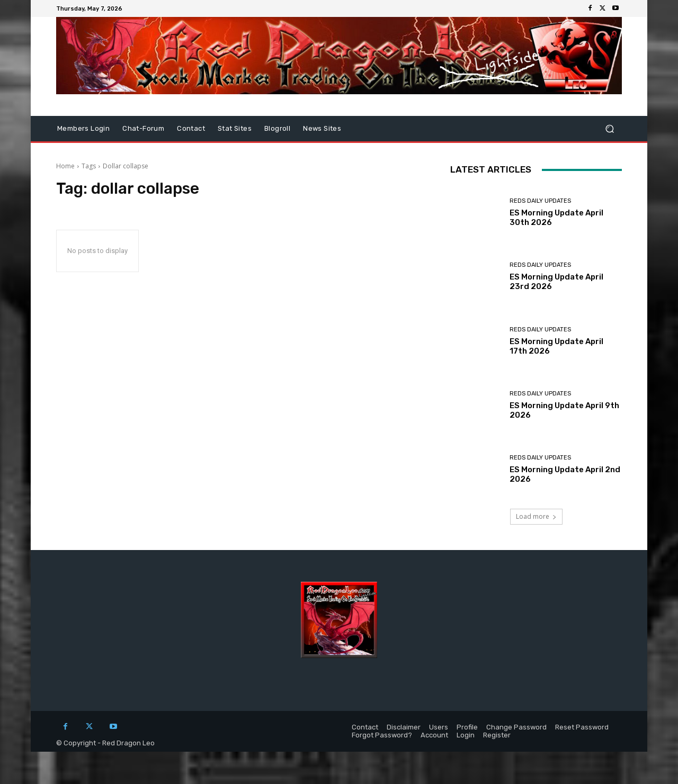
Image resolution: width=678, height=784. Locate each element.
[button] (609, 129)
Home (65, 166)
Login (466, 735)
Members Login (83, 128)
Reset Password (582, 727)
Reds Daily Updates (540, 201)
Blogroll (277, 128)
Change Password (516, 727)
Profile (467, 727)
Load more (536, 516)
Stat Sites (235, 128)
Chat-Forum (143, 128)
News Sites (322, 128)
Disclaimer (404, 727)
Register (497, 735)
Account (434, 735)
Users (439, 727)
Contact (191, 128)
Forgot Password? (382, 735)
